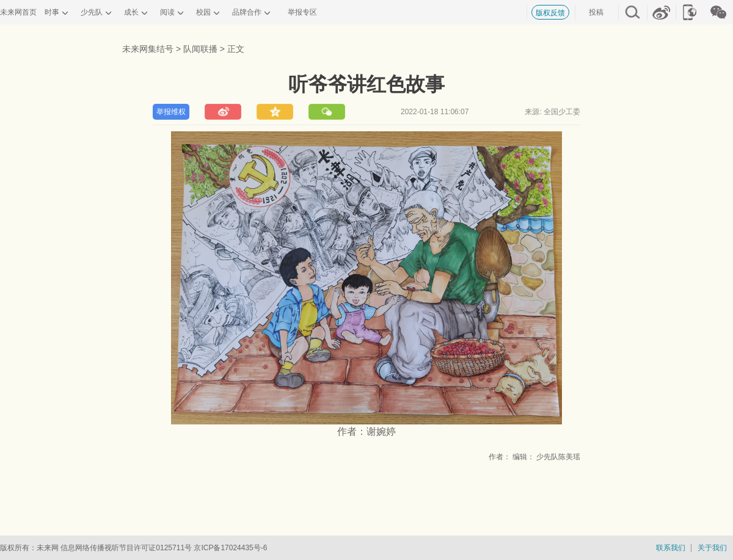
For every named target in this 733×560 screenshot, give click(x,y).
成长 (131, 12)
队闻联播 (200, 49)
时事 (52, 12)
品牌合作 (247, 12)
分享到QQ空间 (275, 112)
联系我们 (671, 548)
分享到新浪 (223, 112)
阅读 (167, 12)
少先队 (92, 12)
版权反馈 (550, 13)
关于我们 (712, 548)
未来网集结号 (148, 49)
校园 (203, 12)
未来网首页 (18, 12)
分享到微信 (327, 112)
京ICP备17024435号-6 (230, 548)
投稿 (596, 12)
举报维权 (171, 112)
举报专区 (302, 12)
